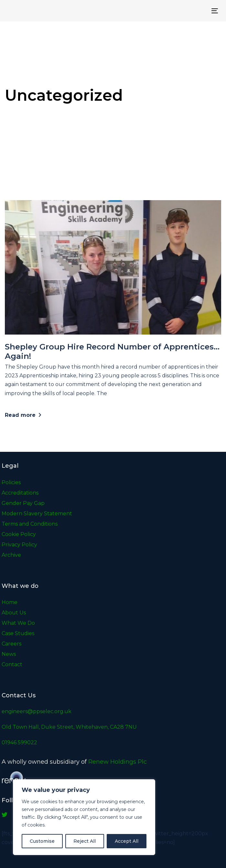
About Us (14, 613)
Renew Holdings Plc (118, 762)
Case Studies (18, 633)
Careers (11, 644)
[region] (84, 817)
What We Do (18, 623)
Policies (11, 482)
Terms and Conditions (30, 524)
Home (10, 602)
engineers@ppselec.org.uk (37, 711)
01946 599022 (19, 742)
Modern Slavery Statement (37, 514)
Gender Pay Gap (23, 503)
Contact (12, 664)
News (9, 654)
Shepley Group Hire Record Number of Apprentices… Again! (112, 352)
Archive (11, 555)
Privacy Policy (19, 545)
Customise (42, 841)
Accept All (127, 841)
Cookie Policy (19, 534)
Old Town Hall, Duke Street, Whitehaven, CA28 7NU (69, 727)
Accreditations (20, 493)
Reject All (85, 841)
